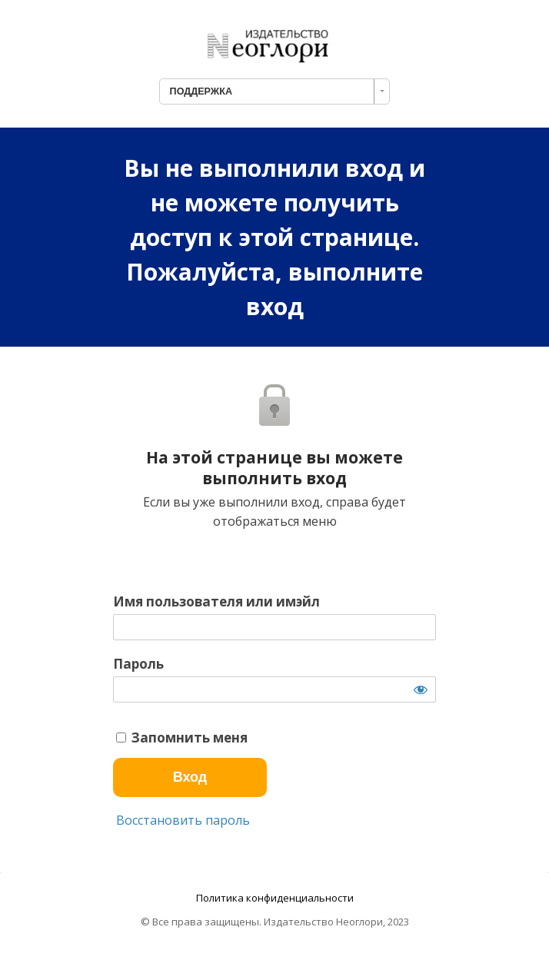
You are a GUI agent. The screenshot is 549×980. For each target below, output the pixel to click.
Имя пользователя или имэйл (216, 602)
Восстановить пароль (181, 820)
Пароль (138, 664)
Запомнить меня (182, 738)
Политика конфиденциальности (275, 898)
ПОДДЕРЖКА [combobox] (201, 91)
